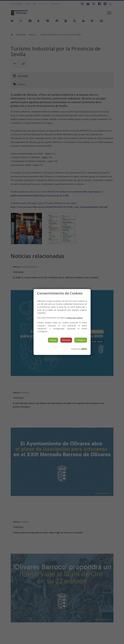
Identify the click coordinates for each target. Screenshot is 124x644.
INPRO (84, 349)
